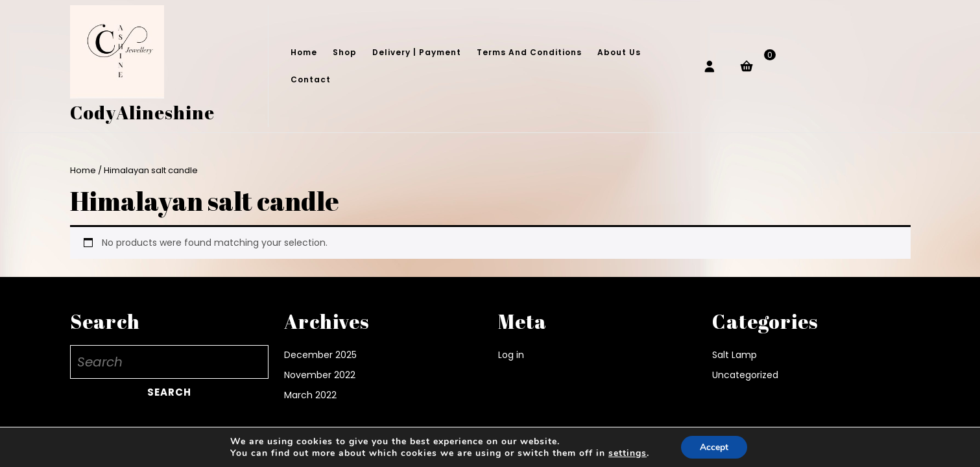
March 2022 (310, 395)
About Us (619, 52)
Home (304, 52)
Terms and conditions (529, 52)
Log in (511, 355)
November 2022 (320, 375)
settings (627, 453)
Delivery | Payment (417, 52)
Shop (345, 52)
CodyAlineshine (142, 112)
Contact (311, 79)
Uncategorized (745, 375)
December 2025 (320, 355)
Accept (714, 447)
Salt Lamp (735, 355)
